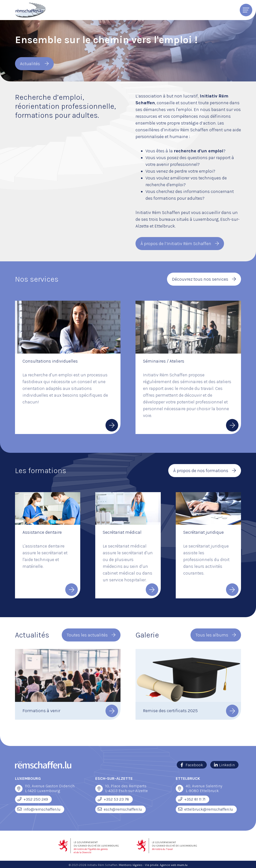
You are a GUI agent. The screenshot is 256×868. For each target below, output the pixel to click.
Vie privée (152, 864)
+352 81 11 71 (195, 798)
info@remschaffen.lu (42, 808)
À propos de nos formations (201, 470)
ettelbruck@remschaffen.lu (209, 808)
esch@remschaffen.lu (123, 808)
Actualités (30, 64)
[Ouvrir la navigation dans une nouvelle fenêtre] (19, 787)
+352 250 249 (36, 798)
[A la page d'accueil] (30, 10)
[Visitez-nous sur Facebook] (192, 764)
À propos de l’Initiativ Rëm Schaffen (176, 243)
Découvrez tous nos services (200, 279)
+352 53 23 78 (116, 798)
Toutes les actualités (87, 634)
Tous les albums (212, 634)
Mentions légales (131, 864)
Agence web (168, 864)
